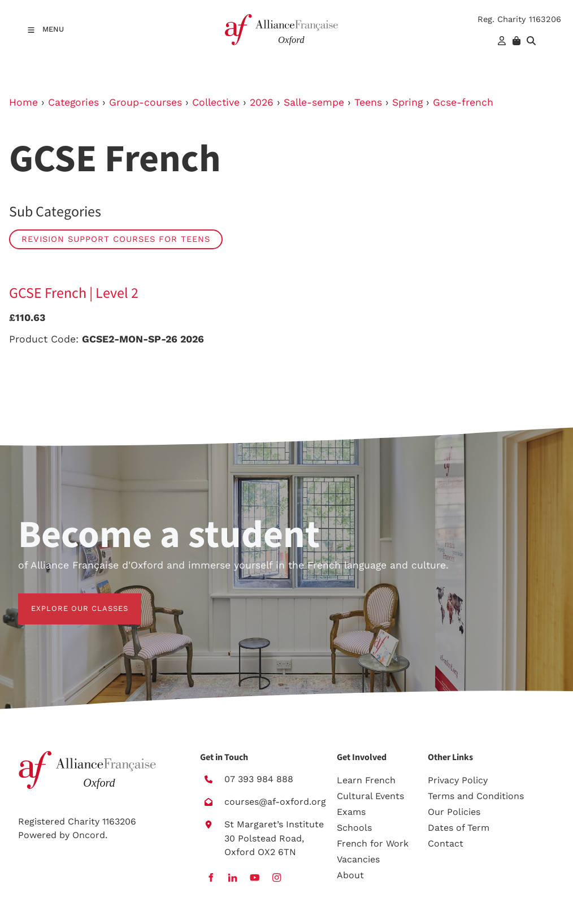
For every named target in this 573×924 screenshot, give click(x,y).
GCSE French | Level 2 (74, 293)
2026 (262, 102)
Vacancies (358, 859)
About (350, 875)
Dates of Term (459, 828)
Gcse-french (463, 102)
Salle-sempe (314, 102)
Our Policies (454, 812)
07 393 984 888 (259, 779)
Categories (73, 102)
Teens (368, 102)
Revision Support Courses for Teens (116, 239)
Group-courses (146, 102)
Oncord (89, 835)
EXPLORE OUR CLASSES (67, 600)
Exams (351, 812)
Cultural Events (370, 796)
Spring (407, 102)
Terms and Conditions (476, 796)
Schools (354, 828)
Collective (216, 102)
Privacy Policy (458, 780)
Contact (446, 843)
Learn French (366, 780)
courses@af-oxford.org (275, 802)
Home (23, 102)
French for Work (373, 843)
